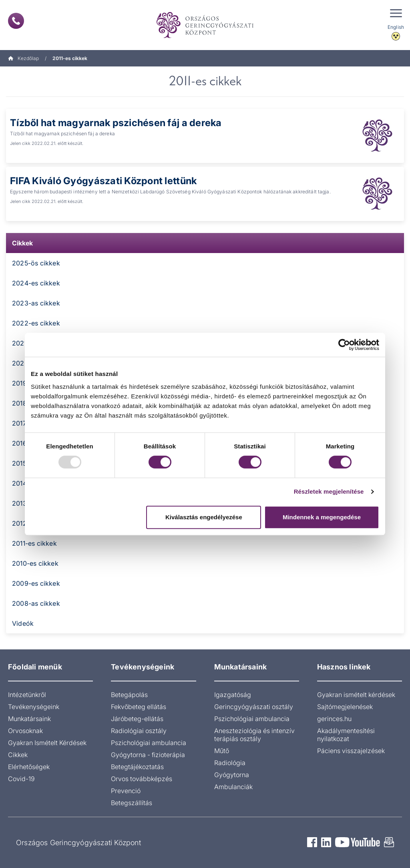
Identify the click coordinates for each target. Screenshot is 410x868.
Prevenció (126, 791)
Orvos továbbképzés (142, 779)
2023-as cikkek (36, 303)
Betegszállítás (132, 803)
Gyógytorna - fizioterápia (148, 755)
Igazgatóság (233, 695)
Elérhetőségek (29, 767)
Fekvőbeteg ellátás (139, 707)
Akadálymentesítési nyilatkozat (346, 735)
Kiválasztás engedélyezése (204, 517)
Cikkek (22, 243)
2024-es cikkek (36, 283)
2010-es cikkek (35, 563)
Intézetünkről (27, 695)
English (396, 27)
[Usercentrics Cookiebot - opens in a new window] (344, 345)
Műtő (222, 751)
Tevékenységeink (34, 707)
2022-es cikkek (36, 323)
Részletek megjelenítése (329, 491)
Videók (23, 623)
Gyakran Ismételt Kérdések (47, 743)
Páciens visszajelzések (351, 751)
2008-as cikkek (36, 603)
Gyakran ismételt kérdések (356, 695)
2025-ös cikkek (36, 263)
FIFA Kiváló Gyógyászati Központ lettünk (104, 181)
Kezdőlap (23, 58)
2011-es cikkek (34, 543)
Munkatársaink (29, 719)
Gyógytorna (232, 775)
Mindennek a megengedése (322, 517)
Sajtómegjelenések (345, 707)
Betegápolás (129, 695)
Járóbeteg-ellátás (137, 719)
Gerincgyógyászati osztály (254, 707)
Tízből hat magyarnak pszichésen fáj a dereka (117, 123)
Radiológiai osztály (139, 731)
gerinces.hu (334, 719)
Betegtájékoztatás (137, 767)
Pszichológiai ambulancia (149, 743)
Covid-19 (21, 779)
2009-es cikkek (36, 583)
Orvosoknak (25, 731)
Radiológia (230, 763)
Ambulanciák (233, 787)
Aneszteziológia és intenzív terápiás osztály (254, 735)
